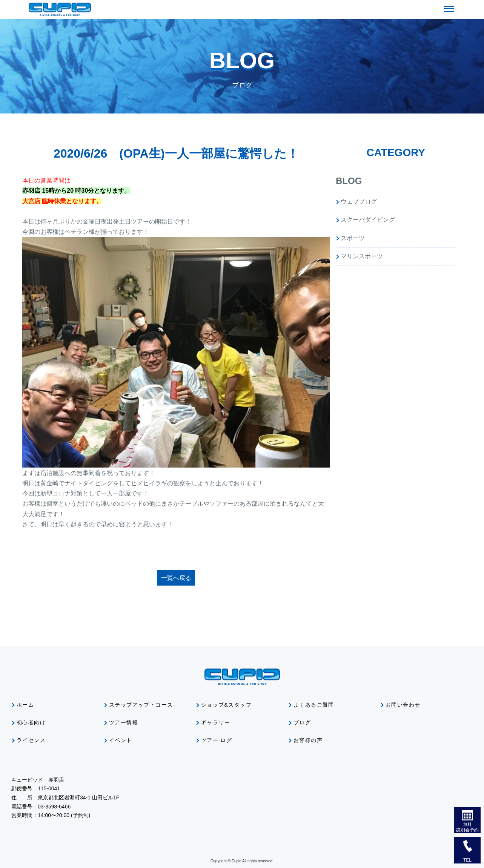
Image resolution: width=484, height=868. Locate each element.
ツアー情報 (124, 722)
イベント (121, 740)
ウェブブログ (359, 202)
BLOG (349, 181)
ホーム (25, 705)
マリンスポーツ (362, 256)
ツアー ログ (217, 740)
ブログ (302, 722)
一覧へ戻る (176, 578)
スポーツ (353, 238)
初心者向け (31, 722)
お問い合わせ (403, 705)
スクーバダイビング (368, 220)
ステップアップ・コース (141, 705)
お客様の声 (308, 740)
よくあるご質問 (314, 705)
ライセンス (31, 740)
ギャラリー (216, 722)
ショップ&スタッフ (226, 705)
